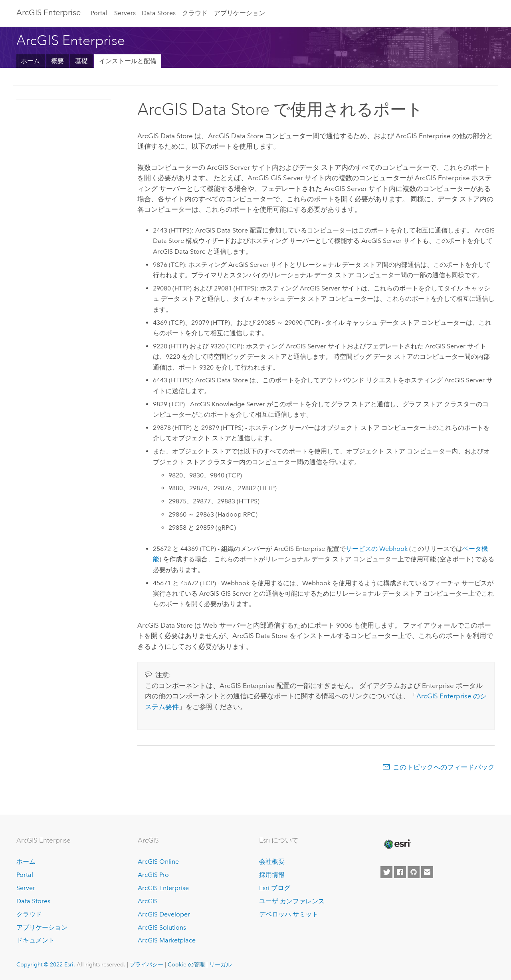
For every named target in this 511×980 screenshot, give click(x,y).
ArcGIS (148, 901)
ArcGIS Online (158, 862)
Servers (125, 13)
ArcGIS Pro (153, 875)
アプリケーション (240, 13)
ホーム (30, 61)
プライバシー (147, 964)
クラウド (195, 13)
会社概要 (272, 862)
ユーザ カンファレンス (292, 901)
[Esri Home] (397, 844)
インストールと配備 (128, 61)
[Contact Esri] (427, 872)
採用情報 (272, 875)
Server (26, 888)
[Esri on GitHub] (414, 872)
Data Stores (159, 13)
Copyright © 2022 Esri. (46, 964)
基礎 (81, 61)
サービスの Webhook (377, 549)
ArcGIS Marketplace (167, 940)
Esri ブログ (275, 888)
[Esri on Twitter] (386, 872)
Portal (99, 13)
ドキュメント (36, 940)
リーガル (220, 964)
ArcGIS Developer (164, 914)
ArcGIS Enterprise (49, 12)
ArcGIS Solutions (162, 927)
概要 (57, 61)
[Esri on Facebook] (400, 872)
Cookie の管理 (186, 964)
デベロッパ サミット (289, 914)
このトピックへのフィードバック (444, 767)
